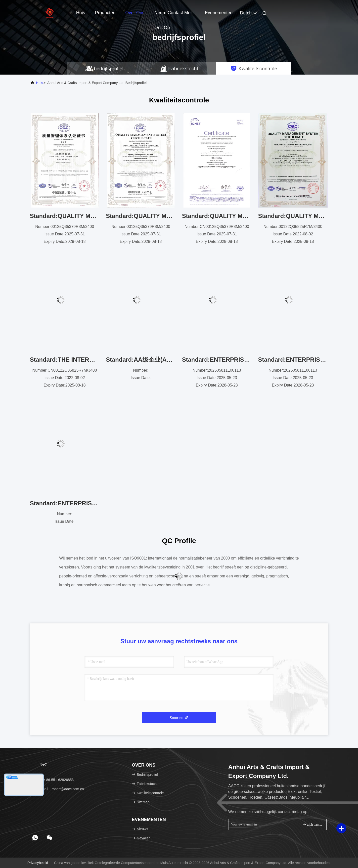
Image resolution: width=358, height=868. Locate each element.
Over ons (135, 13)
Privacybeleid (38, 863)
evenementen (219, 13)
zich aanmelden (312, 824)
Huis (81, 13)
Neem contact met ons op (173, 15)
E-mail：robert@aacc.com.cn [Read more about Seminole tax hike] (59, 789)
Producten (105, 13)
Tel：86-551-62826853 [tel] (53, 780)
